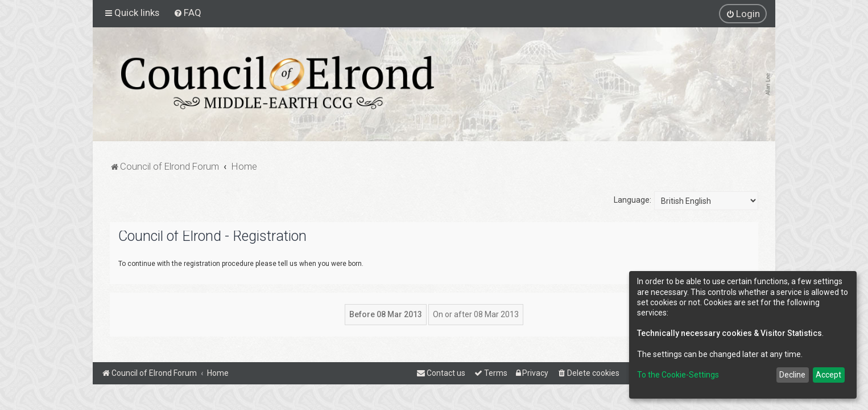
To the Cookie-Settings (678, 375)
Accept (828, 375)
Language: (633, 200)
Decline (792, 375)
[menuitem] (187, 13)
